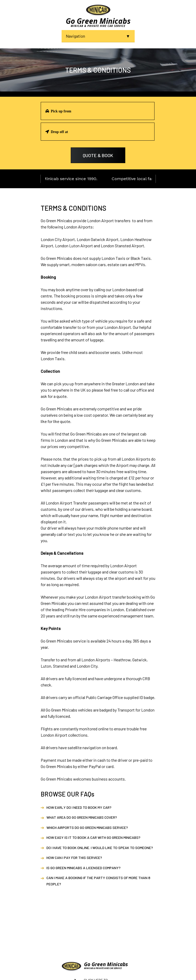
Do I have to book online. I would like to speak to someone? (100, 848)
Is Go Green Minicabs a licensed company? (84, 868)
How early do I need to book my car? (79, 807)
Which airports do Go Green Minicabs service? (87, 827)
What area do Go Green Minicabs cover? (82, 817)
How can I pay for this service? (74, 858)
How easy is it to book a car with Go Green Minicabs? (93, 837)
